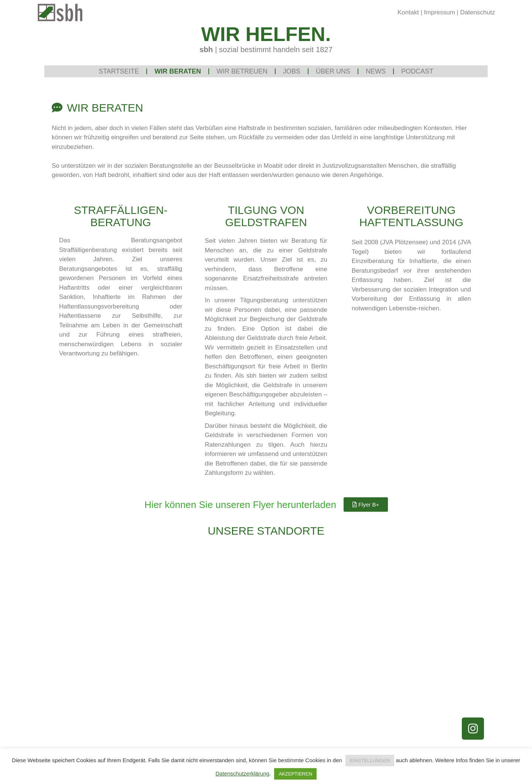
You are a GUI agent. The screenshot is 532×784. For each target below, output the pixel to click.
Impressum (440, 12)
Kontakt (408, 12)
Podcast (417, 71)
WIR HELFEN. (266, 34)
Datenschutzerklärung (242, 773)
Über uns (333, 71)
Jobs (292, 71)
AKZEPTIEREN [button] (295, 774)
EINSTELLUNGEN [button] (370, 761)
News (376, 71)
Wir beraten (178, 71)
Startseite (119, 71)
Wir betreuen (242, 71)
